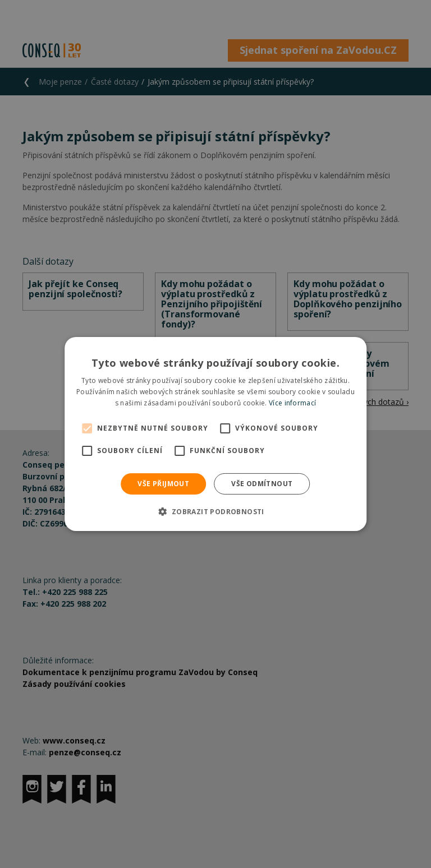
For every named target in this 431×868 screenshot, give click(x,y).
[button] (215, 511)
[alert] (215, 434)
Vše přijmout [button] (163, 484)
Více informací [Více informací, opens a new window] (292, 403)
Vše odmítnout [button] (262, 484)
